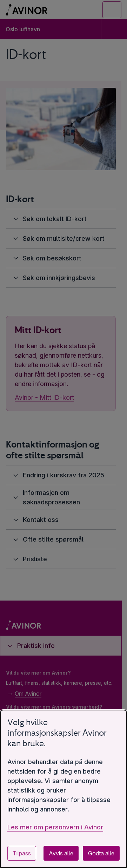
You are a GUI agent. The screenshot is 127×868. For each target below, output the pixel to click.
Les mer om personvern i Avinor (55, 827)
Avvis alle (61, 853)
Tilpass (22, 853)
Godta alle (101, 853)
